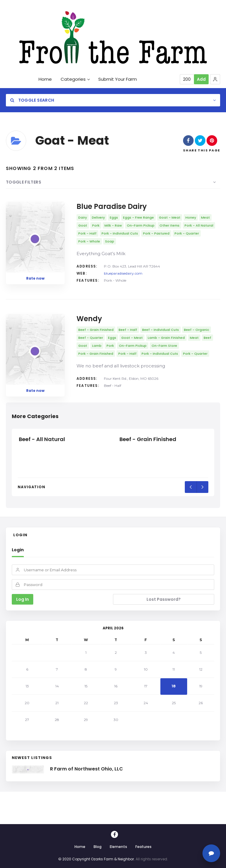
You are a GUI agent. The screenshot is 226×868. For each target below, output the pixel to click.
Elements (118, 847)
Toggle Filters (24, 182)
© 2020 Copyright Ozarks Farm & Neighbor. (97, 859)
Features (143, 847)
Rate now (35, 278)
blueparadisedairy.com (123, 273)
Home (80, 847)
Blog (98, 847)
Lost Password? (164, 599)
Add (201, 79)
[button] (215, 79)
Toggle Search (32, 100)
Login (18, 550)
